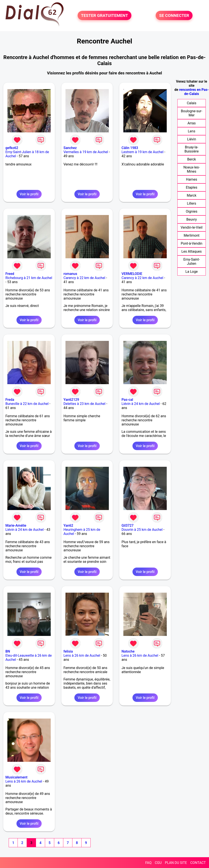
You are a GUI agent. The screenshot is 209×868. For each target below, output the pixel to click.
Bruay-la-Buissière (192, 149)
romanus (70, 274)
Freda (10, 400)
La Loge (192, 272)
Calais (192, 103)
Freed (10, 274)
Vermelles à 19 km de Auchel (86, 152)
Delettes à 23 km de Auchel (84, 404)
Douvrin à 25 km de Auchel (142, 530)
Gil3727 (127, 525)
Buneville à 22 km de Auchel (27, 404)
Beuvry (192, 219)
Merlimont (192, 235)
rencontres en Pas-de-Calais (194, 92)
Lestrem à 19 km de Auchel (142, 152)
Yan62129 (71, 400)
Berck (191, 159)
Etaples (192, 187)
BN (8, 651)
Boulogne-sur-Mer (192, 113)
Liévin (192, 139)
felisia (68, 651)
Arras (192, 123)
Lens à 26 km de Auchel (82, 655)
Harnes (192, 179)
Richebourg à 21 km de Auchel (29, 278)
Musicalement (16, 777)
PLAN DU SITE (176, 863)
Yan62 (68, 525)
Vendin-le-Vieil (191, 227)
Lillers (191, 203)
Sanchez (70, 148)
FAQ (148, 863)
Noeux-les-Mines (192, 169)
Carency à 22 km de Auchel (84, 278)
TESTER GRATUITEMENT (105, 15)
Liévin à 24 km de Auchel (140, 404)
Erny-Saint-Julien (192, 262)
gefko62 (12, 148)
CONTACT (198, 863)
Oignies (192, 211)
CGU (158, 863)
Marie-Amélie (16, 525)
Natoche (128, 651)
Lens (191, 131)
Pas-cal (127, 400)
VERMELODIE (132, 274)
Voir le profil (29, 194)
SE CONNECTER (174, 15)
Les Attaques (192, 251)
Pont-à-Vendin (192, 243)
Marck (191, 195)
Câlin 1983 (130, 148)
